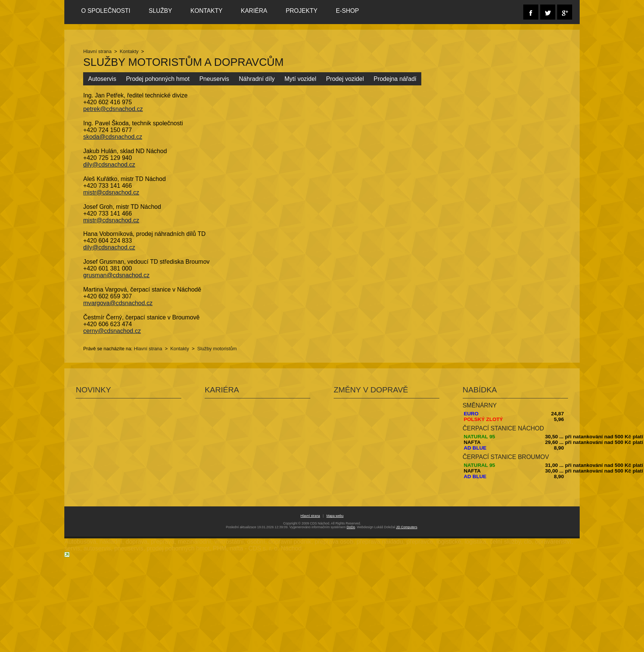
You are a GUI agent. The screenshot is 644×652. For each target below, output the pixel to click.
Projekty (299, 11)
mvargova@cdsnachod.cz (118, 303)
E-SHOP (345, 11)
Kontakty (205, 11)
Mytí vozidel (300, 79)
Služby (159, 11)
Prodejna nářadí (395, 79)
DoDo (351, 527)
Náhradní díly (257, 79)
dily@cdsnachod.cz (109, 165)
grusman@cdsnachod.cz (116, 275)
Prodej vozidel (345, 79)
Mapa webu (335, 516)
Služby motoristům (217, 349)
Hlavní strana (97, 51)
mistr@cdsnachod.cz (111, 192)
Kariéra (252, 11)
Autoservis (102, 79)
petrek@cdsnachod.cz (113, 109)
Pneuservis (214, 79)
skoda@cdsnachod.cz (113, 137)
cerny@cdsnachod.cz (112, 331)
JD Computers (407, 527)
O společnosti (106, 11)
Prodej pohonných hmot (158, 79)
